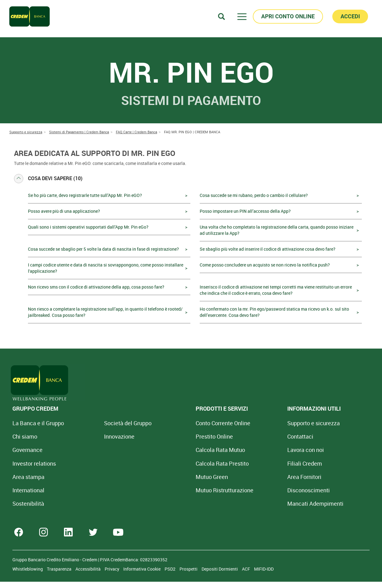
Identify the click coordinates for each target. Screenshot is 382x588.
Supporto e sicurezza (259, 423)
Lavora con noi (251, 450)
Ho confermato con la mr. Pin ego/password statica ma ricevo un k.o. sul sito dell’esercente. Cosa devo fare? (274, 312)
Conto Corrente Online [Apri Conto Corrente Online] (186, 423)
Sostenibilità (28, 504)
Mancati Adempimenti (260, 504)
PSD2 (171, 569)
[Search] (221, 16)
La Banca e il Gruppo (38, 423)
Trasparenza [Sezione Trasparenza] (60, 569)
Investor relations (34, 463)
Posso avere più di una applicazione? (64, 211)
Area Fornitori (249, 477)
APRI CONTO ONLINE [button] (288, 16)
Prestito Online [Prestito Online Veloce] (178, 436)
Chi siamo (25, 436)
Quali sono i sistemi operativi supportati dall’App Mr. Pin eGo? (88, 227)
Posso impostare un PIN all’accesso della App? (245, 211)
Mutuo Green (175, 477)
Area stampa (28, 477)
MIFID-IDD (264, 569)
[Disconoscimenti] (254, 490)
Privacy (112, 569)
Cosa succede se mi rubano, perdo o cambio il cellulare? (254, 195)
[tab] (191, 179)
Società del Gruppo (109, 423)
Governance (27, 450)
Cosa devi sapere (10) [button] (48, 179)
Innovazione (101, 436)
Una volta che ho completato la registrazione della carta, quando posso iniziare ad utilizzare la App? (277, 230)
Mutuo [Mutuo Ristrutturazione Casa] (188, 490)
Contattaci (245, 436)
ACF (246, 569)
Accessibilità (89, 569)
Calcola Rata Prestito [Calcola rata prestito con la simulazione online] (186, 463)
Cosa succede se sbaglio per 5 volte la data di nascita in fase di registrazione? (103, 249)
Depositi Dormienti (220, 569)
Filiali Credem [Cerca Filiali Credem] (250, 463)
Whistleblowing (28, 569)
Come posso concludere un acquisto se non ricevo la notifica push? (265, 265)
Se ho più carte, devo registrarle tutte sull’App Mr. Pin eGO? (85, 195)
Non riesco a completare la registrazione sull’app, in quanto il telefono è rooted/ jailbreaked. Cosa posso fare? (105, 312)
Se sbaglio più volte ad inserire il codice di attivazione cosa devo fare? (268, 249)
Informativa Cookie (142, 569)
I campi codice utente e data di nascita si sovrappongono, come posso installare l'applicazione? (106, 268)
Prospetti (189, 569)
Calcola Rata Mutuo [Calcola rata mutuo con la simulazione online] (184, 450)
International (28, 490)
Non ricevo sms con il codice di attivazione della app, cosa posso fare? (96, 287)
